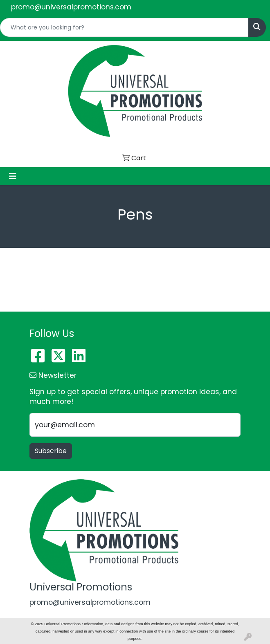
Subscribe (51, 451)
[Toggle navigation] (13, 176)
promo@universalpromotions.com (71, 7)
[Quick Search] (124, 27)
